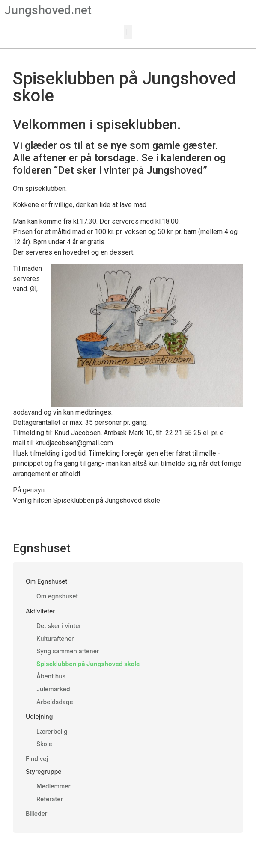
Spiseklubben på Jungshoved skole (88, 664)
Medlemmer (54, 786)
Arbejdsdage (55, 702)
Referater (50, 799)
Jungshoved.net (48, 10)
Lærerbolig (52, 731)
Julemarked (53, 689)
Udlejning (39, 716)
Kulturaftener (55, 638)
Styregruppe (44, 772)
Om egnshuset (57, 596)
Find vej (37, 759)
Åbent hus (51, 676)
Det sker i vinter (59, 626)
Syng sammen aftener (68, 651)
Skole (44, 744)
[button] (128, 32)
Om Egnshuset (46, 581)
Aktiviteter (40, 611)
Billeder (36, 813)
